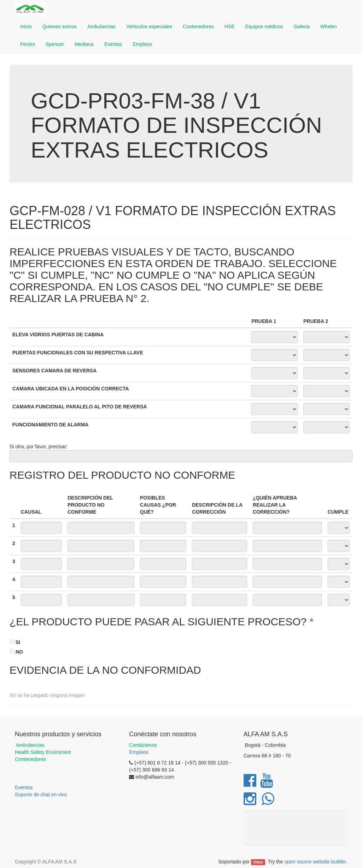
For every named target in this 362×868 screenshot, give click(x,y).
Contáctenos (143, 745)
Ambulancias (30, 745)
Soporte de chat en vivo (41, 795)
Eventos (24, 787)
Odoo (258, 862)
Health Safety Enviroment (43, 752)
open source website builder (315, 862)
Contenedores (30, 759)
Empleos (139, 752)
